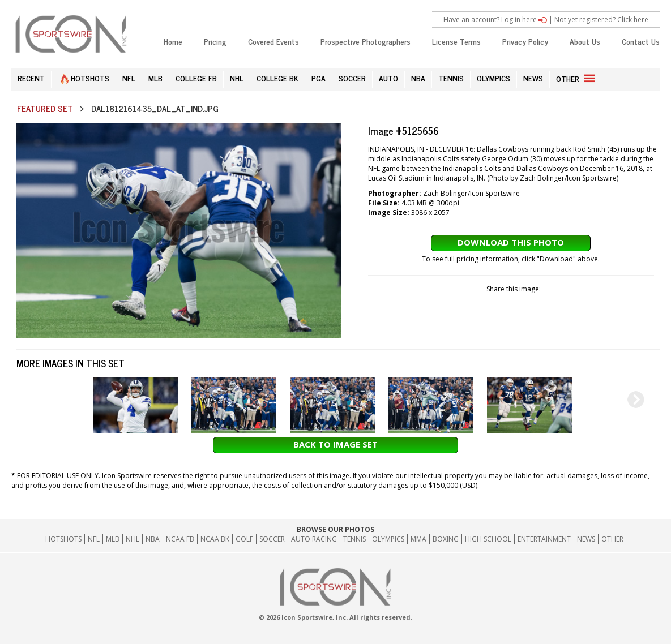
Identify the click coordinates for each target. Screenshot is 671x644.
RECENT (31, 78)
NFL (129, 78)
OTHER (575, 78)
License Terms (456, 41)
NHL (237, 78)
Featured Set (45, 108)
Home (173, 41)
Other (612, 539)
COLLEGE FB (196, 78)
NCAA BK (215, 539)
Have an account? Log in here (495, 20)
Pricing (215, 41)
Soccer (272, 539)
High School (488, 539)
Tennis (354, 539)
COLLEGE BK (277, 78)
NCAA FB (180, 539)
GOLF (244, 539)
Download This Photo (511, 242)
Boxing (446, 539)
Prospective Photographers (366, 41)
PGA (319, 78)
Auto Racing (314, 539)
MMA (418, 539)
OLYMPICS (493, 78)
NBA (418, 78)
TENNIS (451, 78)
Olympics (388, 539)
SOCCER (352, 78)
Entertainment (544, 539)
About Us (585, 41)
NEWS (533, 78)
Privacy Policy (525, 41)
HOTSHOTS (85, 78)
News (586, 539)
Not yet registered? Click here (601, 20)
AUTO (388, 78)
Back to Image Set (335, 444)
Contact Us (641, 41)
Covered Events (273, 41)
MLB (155, 78)
